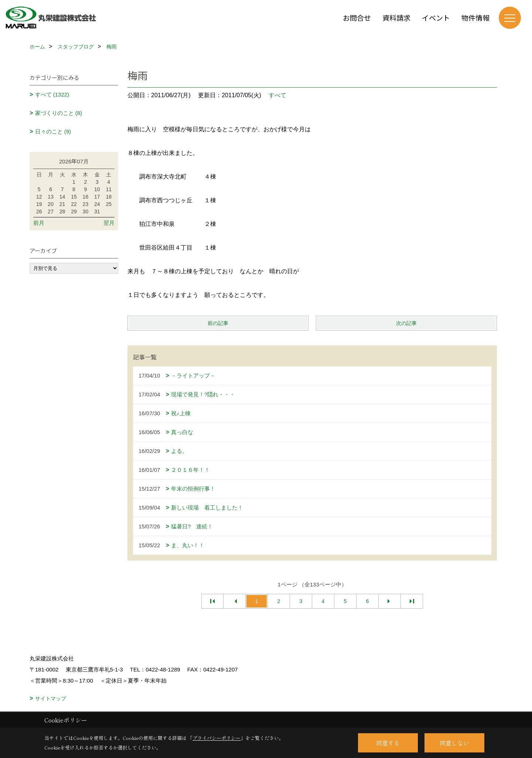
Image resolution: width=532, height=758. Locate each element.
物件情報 (475, 18)
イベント (436, 18)
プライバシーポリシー (216, 738)
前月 (39, 223)
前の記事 (218, 323)
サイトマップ (51, 698)
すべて (277, 95)
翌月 (109, 223)
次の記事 (406, 323)
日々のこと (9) (53, 131)
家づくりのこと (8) (59, 113)
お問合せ (357, 18)
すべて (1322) (52, 94)
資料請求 (396, 18)
